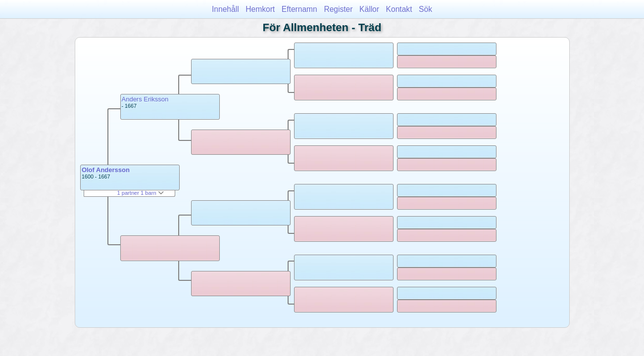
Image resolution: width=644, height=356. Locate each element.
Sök (425, 9)
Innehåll (225, 9)
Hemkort (260, 9)
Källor (369, 9)
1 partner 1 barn (140, 193)
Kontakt (399, 9)
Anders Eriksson (145, 99)
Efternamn (299, 9)
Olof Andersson (106, 170)
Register (338, 9)
